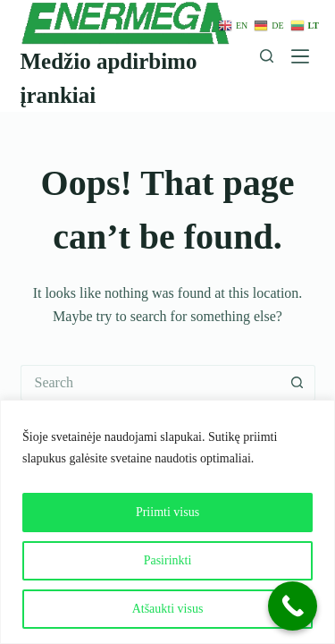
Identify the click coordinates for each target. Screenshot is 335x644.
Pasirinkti (168, 560)
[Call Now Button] (293, 606)
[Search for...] (150, 383)
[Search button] (297, 383)
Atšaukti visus (168, 609)
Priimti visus (167, 512)
